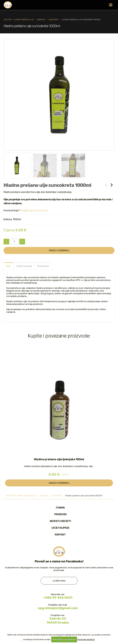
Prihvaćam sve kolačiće (64, 639)
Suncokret (54, 20)
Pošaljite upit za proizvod (34, 210)
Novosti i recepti (60, 521)
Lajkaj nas (59, 581)
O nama (60, 508)
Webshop (41, 20)
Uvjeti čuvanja (24, 266)
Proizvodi (60, 514)
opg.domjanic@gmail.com (58, 608)
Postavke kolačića (86, 639)
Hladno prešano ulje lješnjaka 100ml (59, 459)
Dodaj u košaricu (59, 250)
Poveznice (43, 266)
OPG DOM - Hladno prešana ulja (19, 20)
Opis (8, 266)
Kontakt (60, 535)
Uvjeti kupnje (60, 528)
